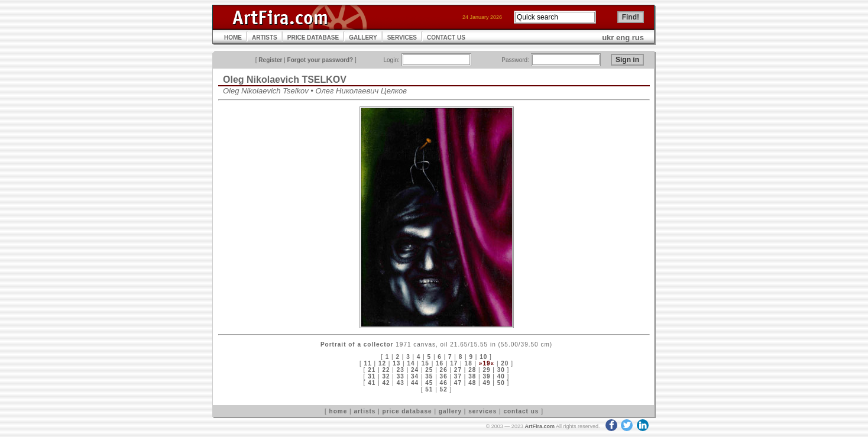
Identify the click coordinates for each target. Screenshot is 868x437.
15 (425, 363)
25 (429, 370)
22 (386, 370)
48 (472, 383)
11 (368, 363)
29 (486, 370)
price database (407, 411)
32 (386, 376)
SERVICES (402, 38)
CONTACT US (446, 38)
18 (469, 363)
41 (372, 383)
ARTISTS (265, 38)
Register (270, 60)
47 (458, 383)
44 (415, 383)
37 (458, 376)
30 (501, 370)
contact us (521, 411)
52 (444, 389)
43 (401, 383)
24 (415, 370)
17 (454, 363)
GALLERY (363, 38)
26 (444, 370)
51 (429, 389)
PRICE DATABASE (313, 38)
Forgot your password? (320, 60)
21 (372, 370)
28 (472, 370)
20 (505, 363)
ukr (608, 38)
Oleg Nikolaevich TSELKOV (285, 80)
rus (638, 38)
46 (444, 383)
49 (486, 383)
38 (472, 376)
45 (429, 383)
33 (401, 376)
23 (401, 370)
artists (365, 411)
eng (623, 38)
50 (501, 383)
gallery (450, 411)
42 (386, 383)
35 (429, 376)
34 (415, 376)
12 (382, 363)
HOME (233, 38)
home (339, 411)
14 (411, 363)
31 (372, 376)
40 (501, 376)
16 (440, 363)
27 (458, 370)
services (482, 411)
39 (486, 376)
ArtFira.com (540, 426)
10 (483, 357)
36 (444, 376)
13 (396, 363)
